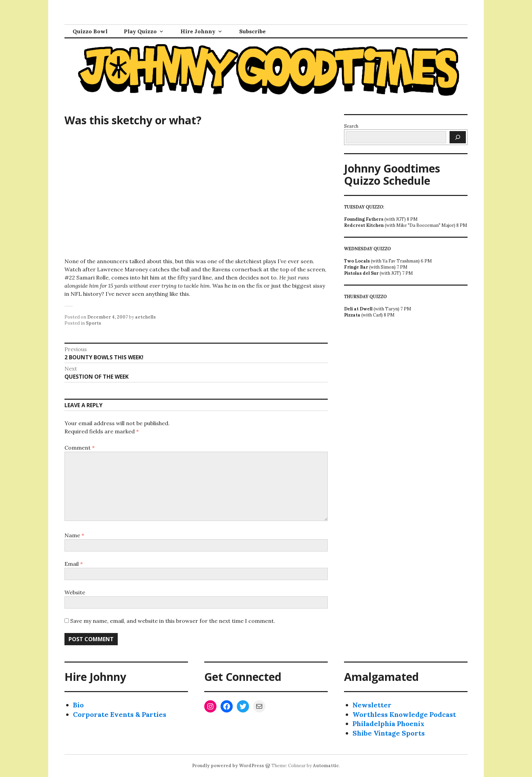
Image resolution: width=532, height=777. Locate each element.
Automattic (326, 766)
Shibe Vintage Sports (389, 733)
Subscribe (252, 31)
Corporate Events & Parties (120, 714)
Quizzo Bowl (90, 31)
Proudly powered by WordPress (228, 766)
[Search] (458, 137)
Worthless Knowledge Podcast (404, 714)
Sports (93, 323)
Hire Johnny (198, 31)
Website (75, 592)
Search (351, 126)
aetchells (145, 317)
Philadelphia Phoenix (388, 724)
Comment (80, 448)
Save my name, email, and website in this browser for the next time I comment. (173, 621)
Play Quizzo (140, 31)
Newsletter (372, 705)
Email (74, 564)
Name (74, 535)
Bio (78, 705)
